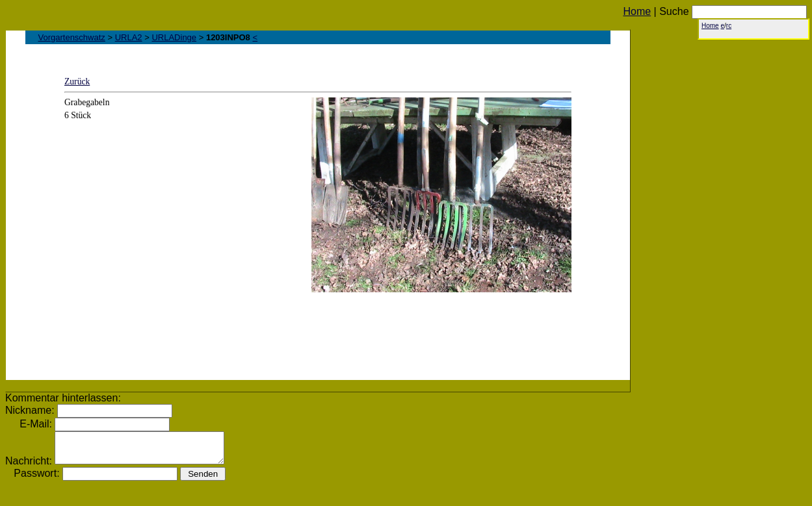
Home (637, 11)
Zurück (77, 82)
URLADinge (174, 37)
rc (729, 26)
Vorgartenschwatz (72, 37)
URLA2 (129, 37)
